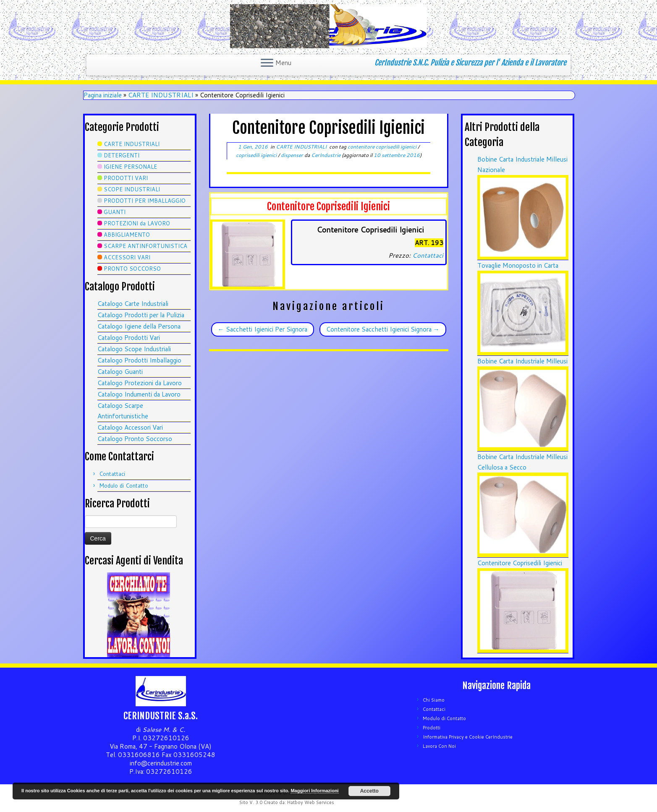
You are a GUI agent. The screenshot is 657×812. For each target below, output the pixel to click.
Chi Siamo (434, 700)
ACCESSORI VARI (127, 257)
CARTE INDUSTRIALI (161, 95)
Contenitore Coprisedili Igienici (520, 563)
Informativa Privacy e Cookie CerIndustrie (468, 737)
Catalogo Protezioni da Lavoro (140, 383)
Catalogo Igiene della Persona (139, 326)
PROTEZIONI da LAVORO (137, 223)
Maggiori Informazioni (314, 791)
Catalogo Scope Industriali (134, 349)
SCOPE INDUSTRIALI (132, 189)
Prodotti (432, 728)
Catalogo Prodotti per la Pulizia (141, 315)
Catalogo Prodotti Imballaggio (139, 360)
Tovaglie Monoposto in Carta (518, 265)
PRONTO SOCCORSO (132, 269)
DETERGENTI (122, 155)
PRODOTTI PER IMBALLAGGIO (145, 201)
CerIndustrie (326, 155)
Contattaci (112, 474)
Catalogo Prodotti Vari (129, 338)
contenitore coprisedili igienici (383, 147)
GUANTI (115, 212)
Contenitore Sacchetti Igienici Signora (383, 329)
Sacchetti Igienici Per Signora (263, 329)
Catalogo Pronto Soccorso (135, 439)
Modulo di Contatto (124, 486)
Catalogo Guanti (120, 372)
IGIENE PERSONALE (130, 167)
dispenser (293, 155)
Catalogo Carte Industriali (133, 304)
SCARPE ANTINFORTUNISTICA (145, 246)
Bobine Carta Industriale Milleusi (522, 361)
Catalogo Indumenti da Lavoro (139, 394)
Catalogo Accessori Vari (130, 427)
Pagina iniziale (103, 95)
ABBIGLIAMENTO (127, 235)
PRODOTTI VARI (126, 178)
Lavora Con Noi (439, 746)
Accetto (369, 791)
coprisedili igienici (257, 155)
